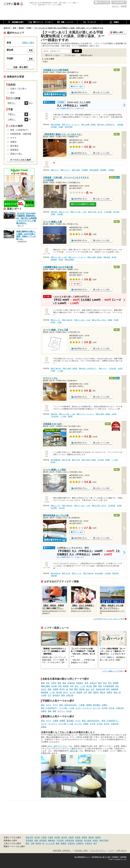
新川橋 (59, 692)
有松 (117, 686)
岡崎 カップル (64, 212)
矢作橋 (54, 686)
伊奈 (48, 683)
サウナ (55, 705)
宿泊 (43, 705)
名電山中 (93, 683)
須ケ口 (66, 692)
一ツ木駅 (60, 371)
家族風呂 (14, 150)
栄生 (108, 689)
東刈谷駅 (116, 212)
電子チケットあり (53, 55)
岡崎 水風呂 (76, 170)
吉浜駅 (119, 506)
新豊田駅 (54, 576)
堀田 (76, 689)
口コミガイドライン (98, 851)
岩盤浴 (44, 711)
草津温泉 (29, 840)
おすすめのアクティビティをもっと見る (109, 619)
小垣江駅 (62, 508)
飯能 (58, 843)
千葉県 (44, 837)
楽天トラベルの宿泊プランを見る (83, 204)
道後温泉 (79, 840)
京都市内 (80, 843)
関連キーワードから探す (14, 846)
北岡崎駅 (111, 170)
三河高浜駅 (112, 506)
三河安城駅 (108, 212)
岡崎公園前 (45, 686)
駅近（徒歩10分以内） (69, 705)
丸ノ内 (73, 692)
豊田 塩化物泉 (56, 125)
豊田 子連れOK (88, 573)
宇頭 (60, 686)
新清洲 (79, 692)
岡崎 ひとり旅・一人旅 (78, 212)
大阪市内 (71, 843)
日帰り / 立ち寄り (18, 89)
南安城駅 (120, 125)
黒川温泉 (88, 840)
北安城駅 (54, 127)
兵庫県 (51, 837)
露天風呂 (97, 705)
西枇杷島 (45, 692)
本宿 (86, 683)
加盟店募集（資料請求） (62, 851)
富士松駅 (101, 460)
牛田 (72, 686)
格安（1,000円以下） (50, 708)
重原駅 (70, 416)
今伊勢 (44, 695)
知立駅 (120, 368)
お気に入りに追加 (103, 92)
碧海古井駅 (69, 127)
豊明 (95, 686)
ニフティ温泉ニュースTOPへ (113, 671)
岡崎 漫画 (107, 257)
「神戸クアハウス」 (60, 746)
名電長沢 (80, 683)
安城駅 (61, 127)
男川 (110, 683)
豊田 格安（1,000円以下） (106, 125)
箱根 (36, 840)
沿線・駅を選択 (21, 67)
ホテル (49, 705)
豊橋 (43, 683)
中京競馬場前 (109, 686)
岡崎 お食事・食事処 (95, 257)
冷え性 (69, 711)
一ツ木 (82, 686)
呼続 (71, 689)
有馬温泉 (43, 840)
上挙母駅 (108, 573)
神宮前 (82, 689)
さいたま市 (50, 843)
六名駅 (59, 322)
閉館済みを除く (87, 55)
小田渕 (54, 683)
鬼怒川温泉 (104, 840)
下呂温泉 (60, 840)
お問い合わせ (121, 851)
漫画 (50, 711)
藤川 (100, 683)
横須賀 (38, 843)
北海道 (78, 837)
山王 (93, 689)
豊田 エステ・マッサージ (71, 125)
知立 (77, 686)
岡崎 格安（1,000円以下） (88, 368)
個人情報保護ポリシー (82, 857)
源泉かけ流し (17, 154)
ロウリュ (61, 711)
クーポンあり (70, 55)
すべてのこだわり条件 (21, 160)
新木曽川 (56, 695)
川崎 (32, 843)
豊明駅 (108, 460)
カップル (97, 708)
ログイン (115, 6)
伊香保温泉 (70, 840)
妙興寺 (109, 692)
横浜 (28, 843)
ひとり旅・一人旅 (67, 708)
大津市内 (88, 843)
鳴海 (50, 689)
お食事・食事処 (85, 705)
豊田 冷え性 (76, 460)
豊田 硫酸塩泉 (56, 460)
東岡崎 (116, 683)
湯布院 (95, 840)
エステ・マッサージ (84, 708)
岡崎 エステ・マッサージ (77, 257)
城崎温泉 (51, 840)
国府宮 (96, 692)
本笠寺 (62, 689)
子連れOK (120, 708)
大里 (85, 692)
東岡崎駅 (103, 170)
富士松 (89, 686)
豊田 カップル (77, 573)
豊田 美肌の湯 (56, 573)
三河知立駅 (112, 368)
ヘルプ (111, 851)
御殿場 (64, 843)
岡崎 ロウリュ (65, 170)
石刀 (50, 695)
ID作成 (124, 6)
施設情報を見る (80, 92)
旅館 (54, 711)
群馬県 (57, 837)
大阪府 (71, 837)
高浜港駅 (54, 508)
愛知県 (91, 837)
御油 (64, 683)
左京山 (44, 689)
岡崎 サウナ (55, 170)
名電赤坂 (71, 683)
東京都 (64, 837)
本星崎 (55, 689)
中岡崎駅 (85, 170)
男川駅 (114, 257)
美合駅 (61, 260)
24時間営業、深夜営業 (21, 134)
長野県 (84, 837)
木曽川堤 (70, 695)
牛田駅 (53, 371)
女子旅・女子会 (108, 708)
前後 (100, 686)
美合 (105, 683)
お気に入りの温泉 (102, 2)
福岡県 (98, 837)
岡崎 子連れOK (67, 320)
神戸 (95, 843)
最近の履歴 (119, 2)
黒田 (63, 695)
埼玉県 (37, 837)
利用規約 (115, 857)
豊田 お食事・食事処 (88, 125)
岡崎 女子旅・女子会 (95, 212)
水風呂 (104, 705)
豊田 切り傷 (66, 460)
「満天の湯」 (74, 751)
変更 (31, 50)
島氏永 (103, 692)
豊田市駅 (115, 573)
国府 (59, 683)
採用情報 (123, 857)
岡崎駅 (110, 320)
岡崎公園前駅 (94, 170)
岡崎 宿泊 (54, 212)
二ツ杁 (52, 692)
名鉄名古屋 (100, 689)
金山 (88, 689)
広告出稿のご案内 (81, 851)
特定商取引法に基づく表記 (101, 857)
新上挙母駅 (99, 573)
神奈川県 (29, 837)
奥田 (90, 692)
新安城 (66, 686)
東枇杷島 (115, 689)
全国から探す (28, 43)
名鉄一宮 (117, 692)
